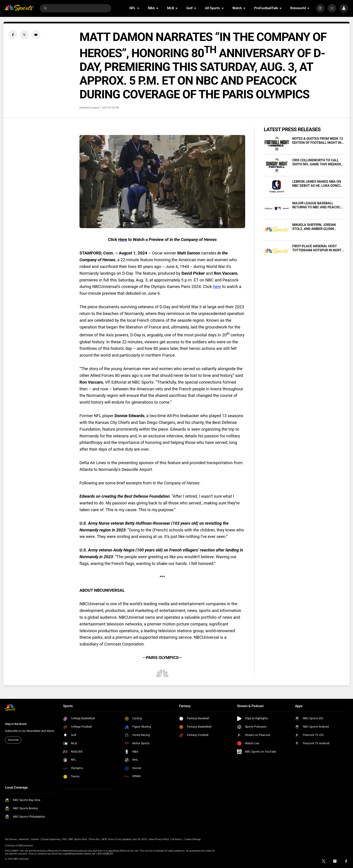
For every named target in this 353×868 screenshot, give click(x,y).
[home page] (19, 8)
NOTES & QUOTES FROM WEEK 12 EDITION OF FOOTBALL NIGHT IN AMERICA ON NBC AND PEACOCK (318, 141)
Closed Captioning (51, 839)
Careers (35, 839)
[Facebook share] (13, 35)
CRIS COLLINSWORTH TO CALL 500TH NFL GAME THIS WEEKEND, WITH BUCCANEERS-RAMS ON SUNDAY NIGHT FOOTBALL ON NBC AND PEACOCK (318, 162)
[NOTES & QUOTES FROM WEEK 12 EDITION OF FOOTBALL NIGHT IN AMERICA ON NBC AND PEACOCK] (277, 144)
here (217, 287)
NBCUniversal (26, 846)
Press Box (94, 839)
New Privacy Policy (159, 839)
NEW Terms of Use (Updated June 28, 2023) (124, 839)
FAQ (64, 839)
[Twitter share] (25, 35)
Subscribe (13, 740)
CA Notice (176, 839)
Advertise (24, 839)
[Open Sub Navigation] (138, 8)
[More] (320, 8)
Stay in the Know (16, 724)
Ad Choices (11, 839)
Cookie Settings (192, 839)
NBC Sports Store (78, 839)
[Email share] (36, 35)
